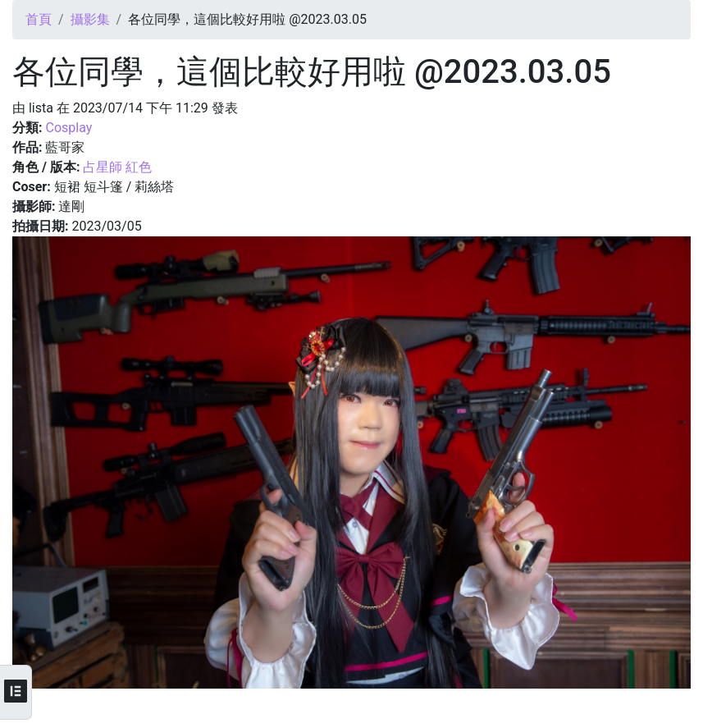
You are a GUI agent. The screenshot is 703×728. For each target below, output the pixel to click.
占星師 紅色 (117, 167)
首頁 (39, 19)
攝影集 (90, 19)
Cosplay (68, 128)
